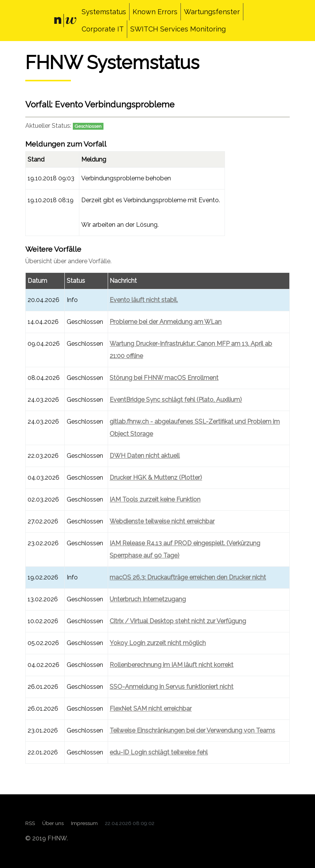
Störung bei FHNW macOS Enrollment (164, 378)
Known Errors (155, 12)
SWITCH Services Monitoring (178, 29)
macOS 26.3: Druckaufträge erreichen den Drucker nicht (188, 577)
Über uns (53, 823)
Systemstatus (104, 12)
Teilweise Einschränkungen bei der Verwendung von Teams (192, 730)
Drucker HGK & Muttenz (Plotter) (156, 478)
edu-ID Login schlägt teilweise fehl (159, 752)
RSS (30, 823)
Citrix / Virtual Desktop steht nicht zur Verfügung (178, 621)
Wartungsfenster (212, 12)
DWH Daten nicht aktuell (145, 456)
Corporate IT (103, 29)
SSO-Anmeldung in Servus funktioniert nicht (171, 687)
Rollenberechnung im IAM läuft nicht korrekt (171, 665)
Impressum (84, 823)
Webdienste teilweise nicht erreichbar (162, 521)
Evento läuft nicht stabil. (144, 300)
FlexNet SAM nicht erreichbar (151, 709)
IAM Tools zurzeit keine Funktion (155, 499)
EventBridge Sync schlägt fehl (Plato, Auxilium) (176, 400)
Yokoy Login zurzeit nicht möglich (158, 643)
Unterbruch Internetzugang (148, 599)
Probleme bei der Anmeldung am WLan (166, 322)
